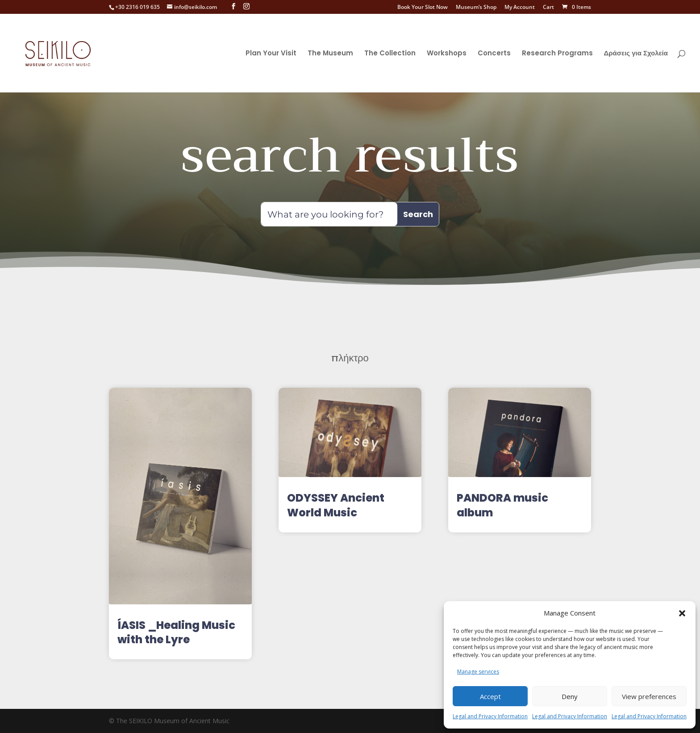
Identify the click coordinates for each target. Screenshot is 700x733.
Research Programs (557, 54)
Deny (570, 696)
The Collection (390, 54)
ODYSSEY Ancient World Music (336, 505)
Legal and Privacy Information (490, 716)
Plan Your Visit (271, 54)
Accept (490, 696)
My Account (520, 8)
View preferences (649, 696)
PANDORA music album (502, 505)
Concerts (494, 54)
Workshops (447, 54)
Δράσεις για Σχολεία (636, 54)
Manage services (478, 672)
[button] (682, 608)
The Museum (330, 54)
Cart (548, 8)
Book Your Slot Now (423, 8)
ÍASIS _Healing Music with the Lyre (176, 632)
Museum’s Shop (476, 8)
